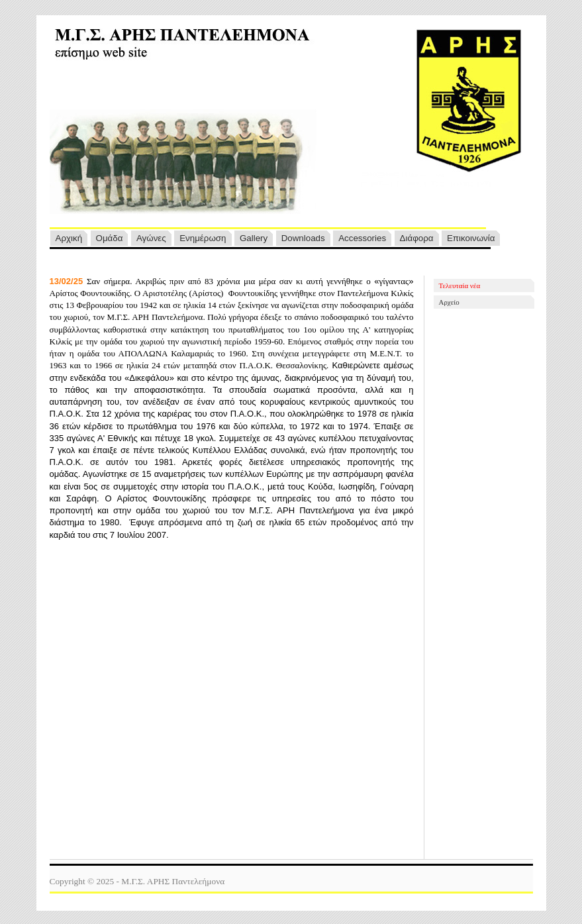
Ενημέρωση (203, 238)
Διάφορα (417, 238)
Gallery (254, 238)
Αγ (151, 238)
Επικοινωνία (471, 238)
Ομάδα (110, 238)
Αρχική (69, 238)
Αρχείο (449, 302)
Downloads (303, 238)
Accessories (362, 238)
